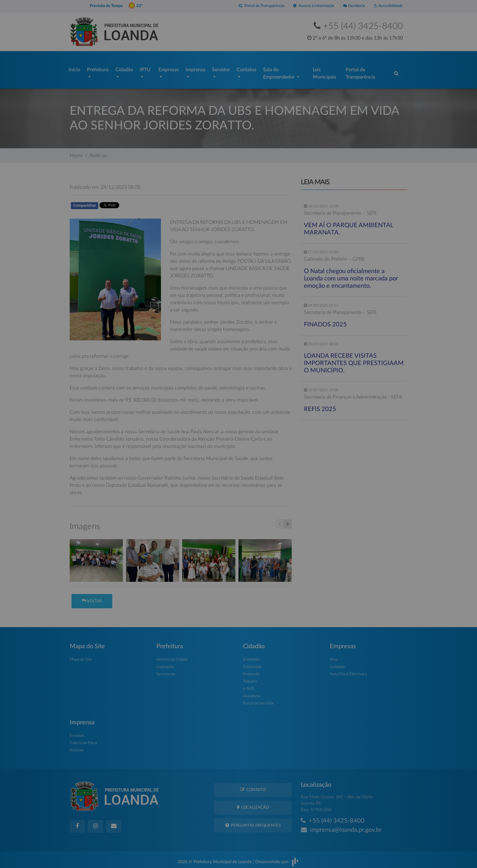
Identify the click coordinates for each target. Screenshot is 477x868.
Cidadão (124, 68)
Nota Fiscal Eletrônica (348, 671)
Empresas (169, 68)
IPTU (145, 68)
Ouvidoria (354, 6)
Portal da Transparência (261, 6)
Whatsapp (140, 204)
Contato (253, 787)
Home (76, 153)
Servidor (221, 68)
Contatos (247, 68)
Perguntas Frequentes (253, 822)
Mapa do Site (81, 657)
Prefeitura (98, 68)
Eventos (77, 733)
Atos (334, 657)
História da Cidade (172, 657)
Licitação (337, 664)
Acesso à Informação (314, 6)
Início (74, 68)
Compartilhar (85, 202)
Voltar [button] (92, 598)
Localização (253, 804)
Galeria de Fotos (84, 740)
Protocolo (251, 671)
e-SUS (249, 686)
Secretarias (166, 671)
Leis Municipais (324, 72)
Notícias (98, 153)
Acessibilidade (388, 6)
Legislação (165, 664)
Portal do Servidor (259, 700)
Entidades (252, 657)
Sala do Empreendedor (279, 72)
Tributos (250, 678)
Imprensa (195, 68)
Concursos (252, 664)
